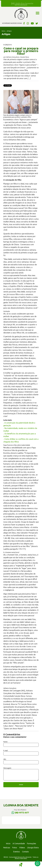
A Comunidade (19, 843)
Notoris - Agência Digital (21, 865)
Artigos (9, 31)
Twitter (37, 23)
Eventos (17, 852)
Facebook (24, 23)
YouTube (32, 23)
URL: (5, 759)
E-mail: (6, 751)
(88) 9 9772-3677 (22, 813)
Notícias (7, 848)
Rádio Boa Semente (24, 3)
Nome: (6, 742)
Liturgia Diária (33, 848)
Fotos (15, 848)
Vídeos (22, 848)
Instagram (28, 23)
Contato (25, 852)
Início (3, 31)
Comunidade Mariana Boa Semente (21, 14)
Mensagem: (7, 768)
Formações (32, 843)
